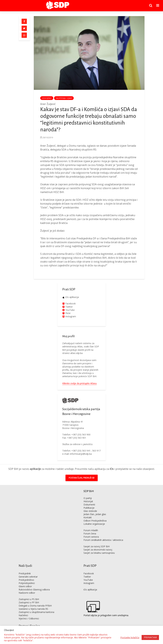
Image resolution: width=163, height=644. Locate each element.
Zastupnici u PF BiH (29, 602)
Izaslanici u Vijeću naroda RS (33, 609)
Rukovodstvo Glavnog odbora (34, 590)
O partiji (88, 498)
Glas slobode (90, 511)
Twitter (87, 577)
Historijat (88, 501)
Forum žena (90, 534)
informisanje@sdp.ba (81, 454)
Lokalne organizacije (94, 524)
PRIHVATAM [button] (150, 637)
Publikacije (89, 508)
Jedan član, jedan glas (95, 514)
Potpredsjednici (27, 583)
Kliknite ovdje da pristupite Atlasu (79, 383)
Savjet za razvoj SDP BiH (97, 546)
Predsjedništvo (26, 580)
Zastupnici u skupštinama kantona (36, 612)
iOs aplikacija (72, 297)
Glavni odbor (25, 586)
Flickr (68, 313)
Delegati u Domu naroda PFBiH (35, 606)
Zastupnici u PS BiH (29, 599)
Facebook (70, 303)
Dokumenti (89, 505)
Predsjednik (25, 573)
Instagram (70, 316)
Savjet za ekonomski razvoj (98, 550)
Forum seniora (91, 537)
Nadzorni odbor (27, 593)
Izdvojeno (47, 98)
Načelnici (23, 615)
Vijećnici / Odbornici (29, 618)
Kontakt (88, 517)
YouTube (70, 310)
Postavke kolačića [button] (130, 637)
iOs (112, 469)
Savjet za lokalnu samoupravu (99, 553)
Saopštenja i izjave (64, 98)
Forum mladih (91, 530)
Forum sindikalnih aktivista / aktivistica (103, 540)
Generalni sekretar (28, 577)
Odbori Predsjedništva (95, 521)
